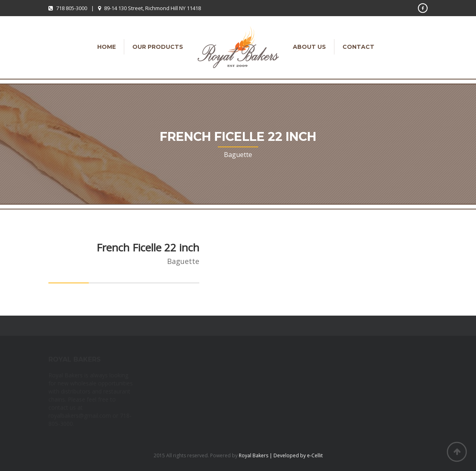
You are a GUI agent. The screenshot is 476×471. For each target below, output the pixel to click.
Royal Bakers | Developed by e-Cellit (281, 455)
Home (106, 47)
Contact (358, 47)
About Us (309, 47)
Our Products (158, 47)
